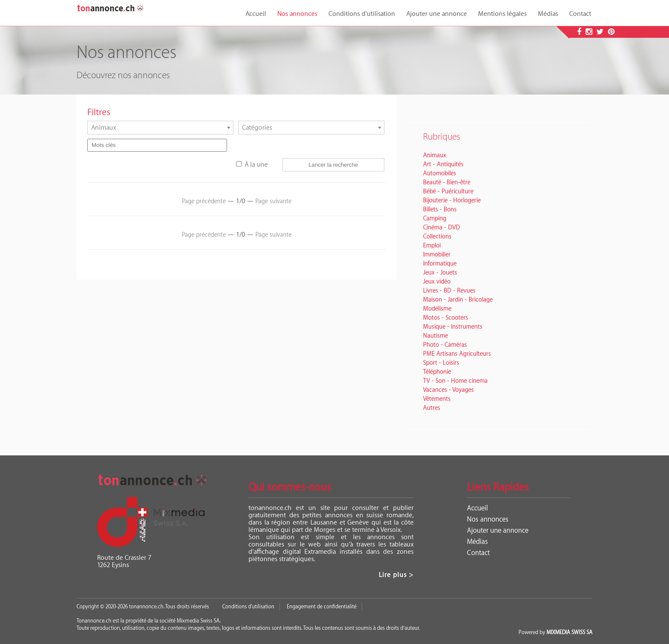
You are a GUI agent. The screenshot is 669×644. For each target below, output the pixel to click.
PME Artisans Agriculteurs (457, 354)
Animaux (435, 156)
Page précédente (204, 201)
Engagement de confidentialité (322, 607)
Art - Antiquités (443, 165)
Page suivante (273, 201)
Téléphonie (437, 372)
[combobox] (160, 128)
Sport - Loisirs (441, 363)
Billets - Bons (440, 210)
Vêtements (437, 399)
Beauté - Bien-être (447, 183)
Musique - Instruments (453, 327)
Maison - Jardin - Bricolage (458, 300)
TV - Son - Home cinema (455, 381)
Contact (580, 14)
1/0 (241, 201)
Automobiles (440, 174)
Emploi (432, 246)
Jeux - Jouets (440, 273)
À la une (256, 165)
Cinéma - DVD (442, 228)
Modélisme (437, 309)
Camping (435, 219)
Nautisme (436, 336)
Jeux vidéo (437, 282)
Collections (437, 237)
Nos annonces (297, 14)
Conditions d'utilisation (362, 14)
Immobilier (437, 255)
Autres (432, 408)
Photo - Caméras (445, 345)
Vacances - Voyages (448, 390)
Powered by (555, 632)
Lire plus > (396, 575)
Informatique (440, 264)
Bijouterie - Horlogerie (452, 201)
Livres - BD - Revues (449, 291)
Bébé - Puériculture (448, 192)
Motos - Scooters (446, 318)
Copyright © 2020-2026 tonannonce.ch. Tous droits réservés (143, 607)
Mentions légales (502, 14)
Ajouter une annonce (437, 14)
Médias (548, 14)
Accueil (256, 14)
